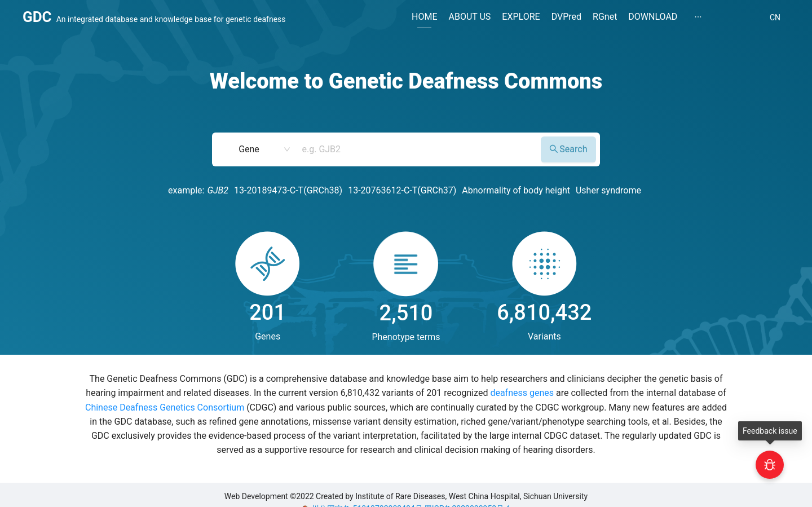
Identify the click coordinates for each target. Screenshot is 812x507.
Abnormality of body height (516, 190)
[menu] (583, 18)
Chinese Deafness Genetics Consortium (165, 407)
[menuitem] (424, 18)
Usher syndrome (608, 190)
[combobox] (417, 149)
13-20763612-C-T (383, 190)
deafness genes (522, 393)
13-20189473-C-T (269, 190)
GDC (37, 17)
